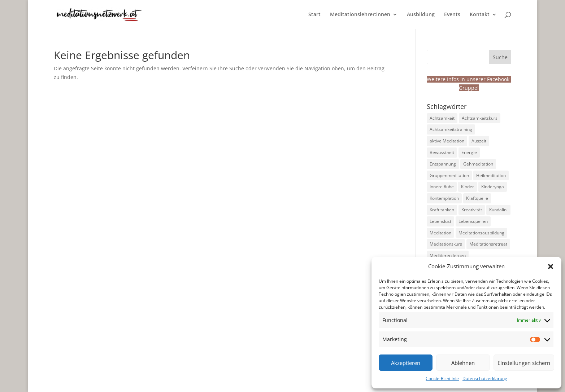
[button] (551, 267)
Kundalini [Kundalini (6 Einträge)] (498, 210)
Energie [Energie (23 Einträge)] (469, 152)
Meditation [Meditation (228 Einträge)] (440, 233)
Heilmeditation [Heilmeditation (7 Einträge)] (491, 175)
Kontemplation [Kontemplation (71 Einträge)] (444, 198)
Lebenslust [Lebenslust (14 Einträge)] (440, 221)
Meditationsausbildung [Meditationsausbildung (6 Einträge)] (481, 233)
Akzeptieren (406, 363)
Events (452, 15)
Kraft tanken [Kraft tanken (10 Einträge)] (442, 210)
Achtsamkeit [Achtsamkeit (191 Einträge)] (442, 118)
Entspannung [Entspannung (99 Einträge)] (443, 164)
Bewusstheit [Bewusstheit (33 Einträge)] (442, 152)
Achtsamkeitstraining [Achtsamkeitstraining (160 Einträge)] (451, 129)
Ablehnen (463, 363)
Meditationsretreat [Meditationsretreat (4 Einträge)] (488, 244)
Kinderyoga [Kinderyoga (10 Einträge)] (493, 187)
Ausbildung (421, 15)
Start (314, 15)
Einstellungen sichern (524, 363)
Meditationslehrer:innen (360, 15)
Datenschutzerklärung (485, 378)
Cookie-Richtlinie (442, 378)
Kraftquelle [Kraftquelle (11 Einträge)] (477, 198)
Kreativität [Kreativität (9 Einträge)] (472, 210)
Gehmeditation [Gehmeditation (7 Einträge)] (478, 164)
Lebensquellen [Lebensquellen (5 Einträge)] (473, 221)
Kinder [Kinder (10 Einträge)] (468, 187)
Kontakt (480, 15)
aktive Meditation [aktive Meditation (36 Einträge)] (447, 141)
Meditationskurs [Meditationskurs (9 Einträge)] (446, 244)
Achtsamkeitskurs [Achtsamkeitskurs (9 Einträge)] (480, 118)
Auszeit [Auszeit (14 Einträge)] (479, 141)
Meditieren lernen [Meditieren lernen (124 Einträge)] (448, 256)
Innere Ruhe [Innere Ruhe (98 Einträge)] (442, 187)
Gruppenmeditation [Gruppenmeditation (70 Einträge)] (449, 175)
